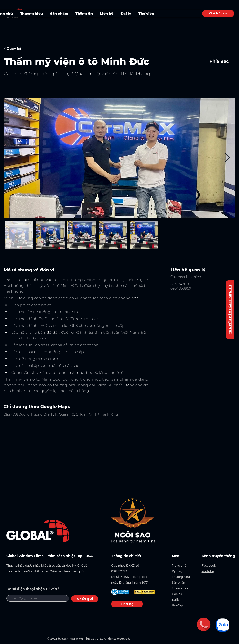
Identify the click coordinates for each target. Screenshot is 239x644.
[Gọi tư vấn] (218, 14)
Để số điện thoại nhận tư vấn (32, 589)
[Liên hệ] (127, 604)
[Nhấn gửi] (85, 599)
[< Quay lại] (21, 49)
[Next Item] (227, 158)
